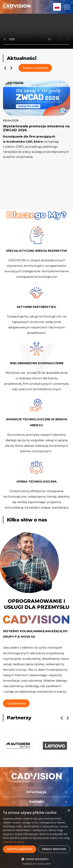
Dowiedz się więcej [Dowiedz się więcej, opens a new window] (14, 842)
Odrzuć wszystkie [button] (54, 849)
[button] (36, 859)
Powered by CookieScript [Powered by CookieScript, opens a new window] (36, 864)
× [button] (69, 811)
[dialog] (36, 837)
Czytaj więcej (16, 703)
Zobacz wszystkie (35, 68)
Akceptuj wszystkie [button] (20, 849)
